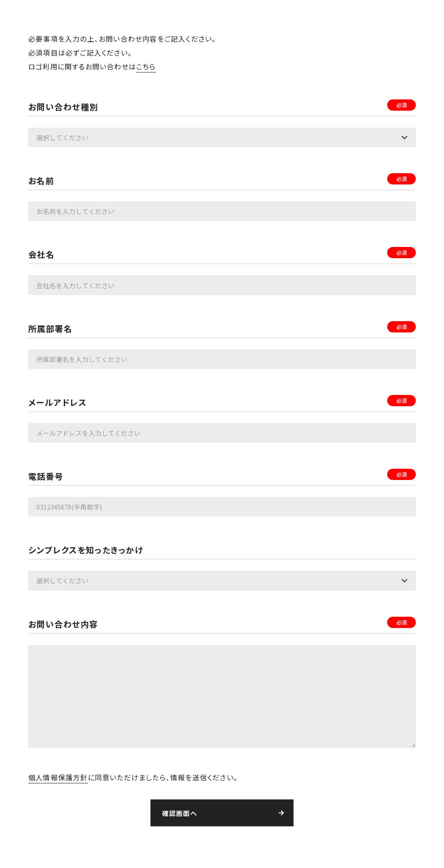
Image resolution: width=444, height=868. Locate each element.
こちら (146, 66)
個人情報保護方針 (58, 776)
